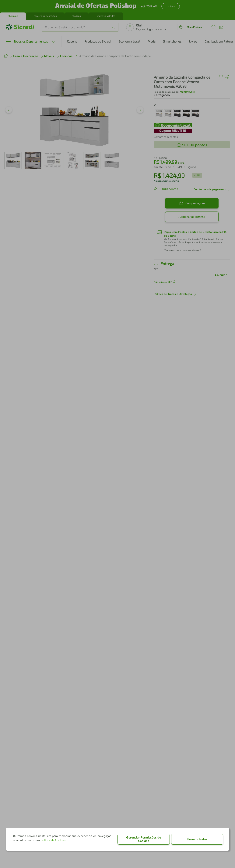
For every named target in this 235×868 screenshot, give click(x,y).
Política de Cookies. (53, 840)
